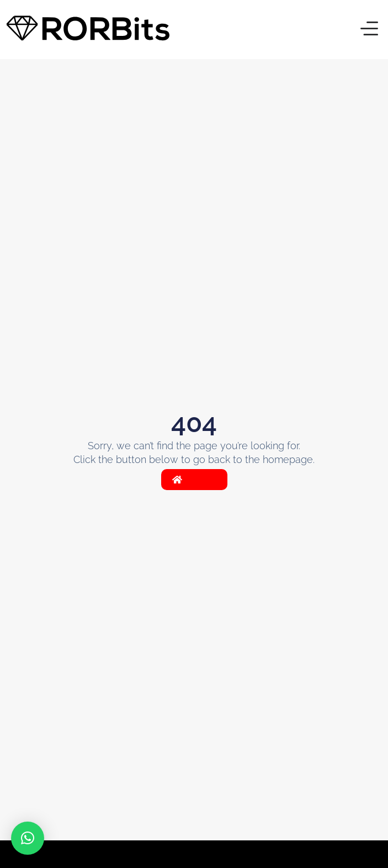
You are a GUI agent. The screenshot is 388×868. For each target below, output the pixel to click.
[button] (369, 30)
